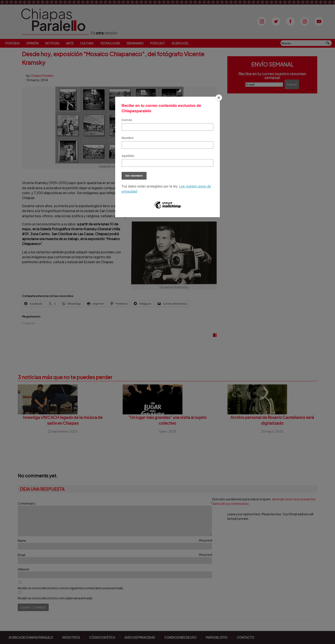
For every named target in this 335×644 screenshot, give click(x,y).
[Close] (219, 98)
